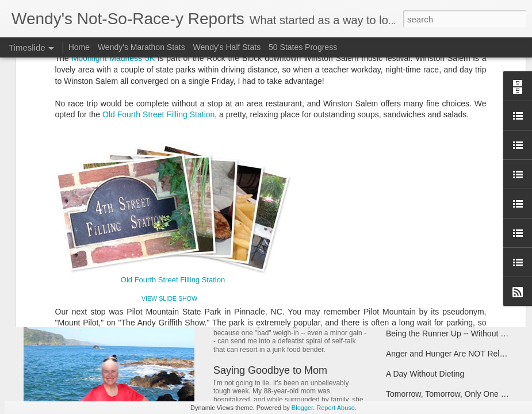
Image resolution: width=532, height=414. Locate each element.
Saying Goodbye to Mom (270, 370)
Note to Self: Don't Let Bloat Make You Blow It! (320, 296)
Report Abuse (336, 408)
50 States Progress (303, 47)
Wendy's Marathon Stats (141, 47)
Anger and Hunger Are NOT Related (451, 354)
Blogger (302, 408)
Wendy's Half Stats (227, 47)
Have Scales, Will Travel (429, 313)
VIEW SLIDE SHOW (169, 128)
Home (79, 47)
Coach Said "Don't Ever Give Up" (445, 229)
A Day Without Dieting (425, 374)
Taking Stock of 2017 (423, 209)
